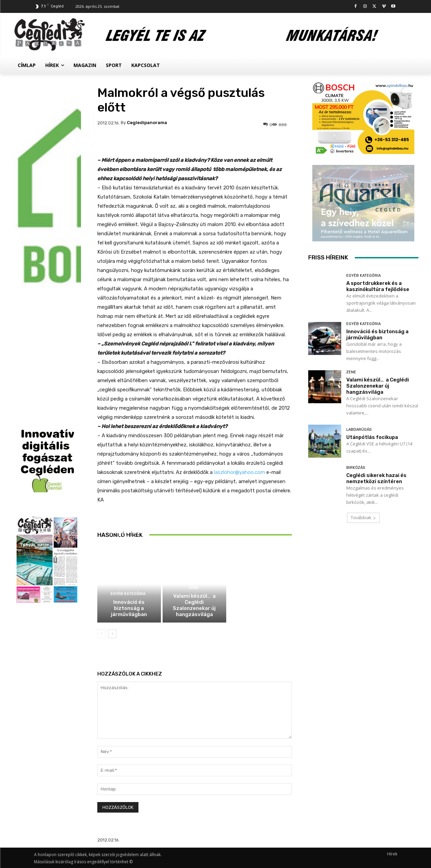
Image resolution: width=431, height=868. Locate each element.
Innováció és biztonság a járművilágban (129, 608)
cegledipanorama (147, 123)
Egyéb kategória (128, 517)
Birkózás (356, 468)
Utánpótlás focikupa (372, 437)
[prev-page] (102, 634)
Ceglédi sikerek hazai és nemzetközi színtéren (376, 478)
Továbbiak (363, 518)
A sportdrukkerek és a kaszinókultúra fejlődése (129, 532)
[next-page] (112, 634)
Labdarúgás (359, 430)
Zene (194, 588)
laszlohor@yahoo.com (239, 472)
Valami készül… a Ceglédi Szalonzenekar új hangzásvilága (194, 605)
